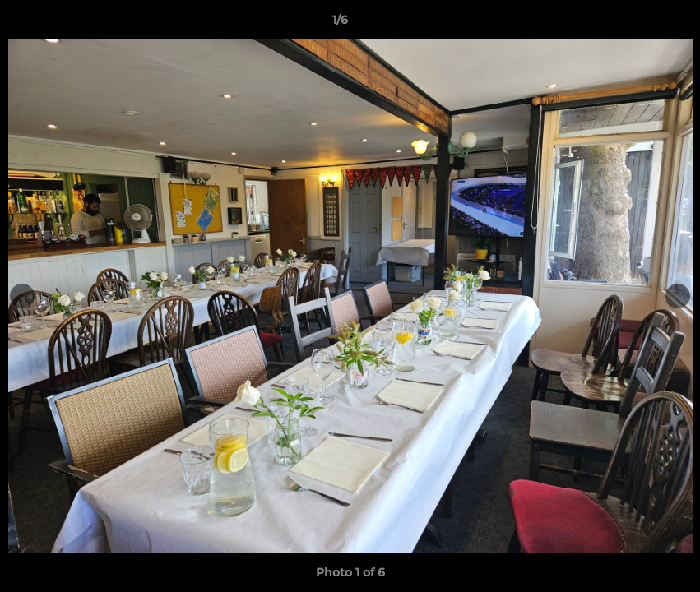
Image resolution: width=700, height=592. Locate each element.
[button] (631, 24)
